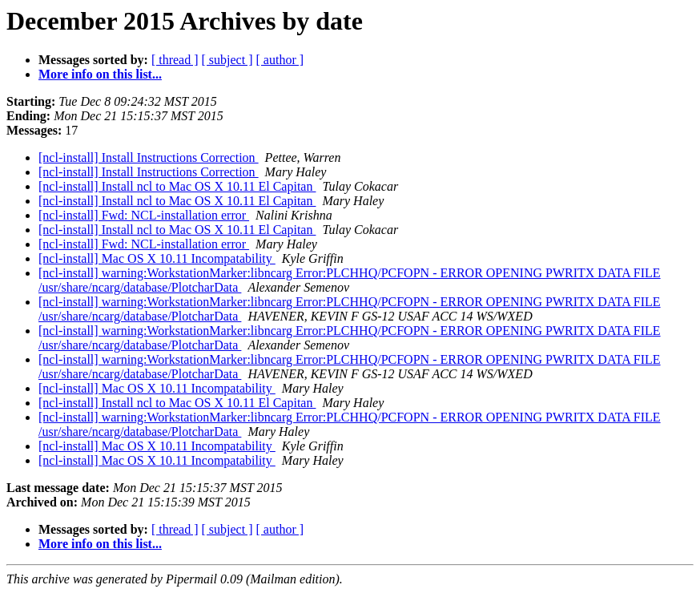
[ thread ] (175, 60)
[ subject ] (227, 60)
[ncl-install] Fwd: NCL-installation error (144, 215)
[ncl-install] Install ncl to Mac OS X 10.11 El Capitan (177, 186)
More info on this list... (100, 74)
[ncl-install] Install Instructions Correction (149, 157)
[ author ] (280, 60)
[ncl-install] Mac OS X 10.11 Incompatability (157, 258)
